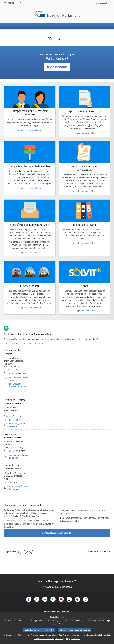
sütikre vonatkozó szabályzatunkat (48, 641)
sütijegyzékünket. (73, 641)
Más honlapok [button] (101, 3)
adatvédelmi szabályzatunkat (98, 638)
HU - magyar (8, 3)
